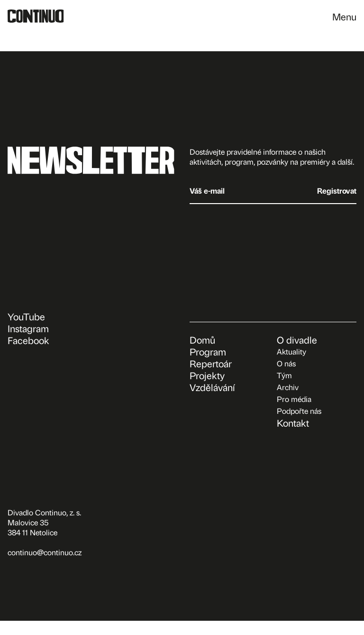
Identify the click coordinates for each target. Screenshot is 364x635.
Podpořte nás (299, 411)
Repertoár (211, 363)
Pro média (294, 399)
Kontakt (293, 423)
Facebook (28, 340)
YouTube (26, 316)
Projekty (207, 375)
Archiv (288, 387)
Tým (284, 375)
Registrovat (337, 191)
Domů (202, 340)
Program (208, 351)
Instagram (28, 328)
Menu (344, 16)
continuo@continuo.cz (45, 552)
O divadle (297, 340)
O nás (286, 363)
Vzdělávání (212, 387)
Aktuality (291, 351)
